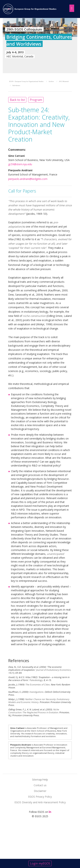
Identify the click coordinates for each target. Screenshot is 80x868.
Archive (51, 81)
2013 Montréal (64, 81)
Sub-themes (16, 85)
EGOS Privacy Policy (40, 797)
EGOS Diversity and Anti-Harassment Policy (40, 802)
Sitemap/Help (40, 780)
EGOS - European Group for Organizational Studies (26, 81)
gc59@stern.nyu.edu (20, 164)
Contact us (40, 785)
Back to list (17, 100)
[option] (40, 46)
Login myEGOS (40, 863)
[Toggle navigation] (71, 8)
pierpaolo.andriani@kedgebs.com (28, 179)
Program (36, 100)
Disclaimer (40, 791)
